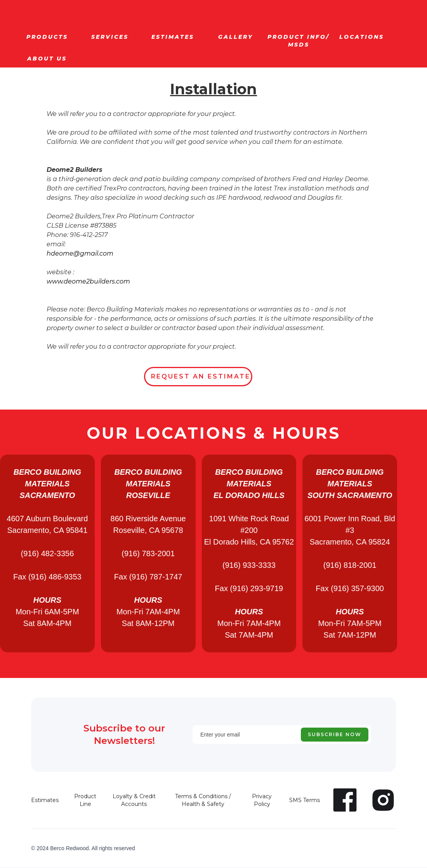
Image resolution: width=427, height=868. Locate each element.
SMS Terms (305, 800)
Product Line (85, 800)
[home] (67, 6)
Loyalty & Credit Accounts (134, 800)
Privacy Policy (262, 800)
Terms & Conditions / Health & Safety (203, 800)
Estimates (45, 800)
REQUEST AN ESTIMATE (201, 376)
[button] (47, 37)
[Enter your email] (282, 735)
